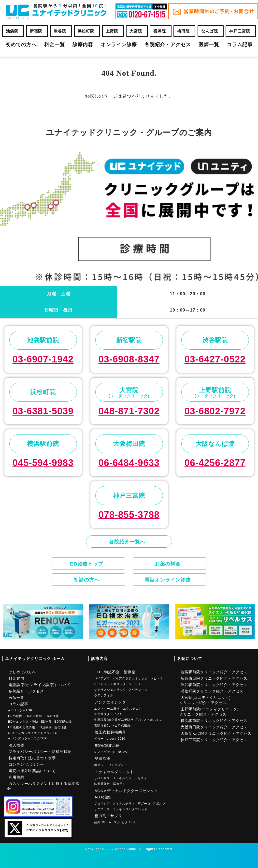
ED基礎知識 (63, 722)
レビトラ (157, 678)
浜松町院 (86, 31)
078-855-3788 (129, 515)
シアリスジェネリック (110, 690)
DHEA (107, 822)
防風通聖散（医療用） (110, 784)
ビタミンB (129, 822)
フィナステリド (124, 804)
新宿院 (36, 31)
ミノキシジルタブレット (130, 809)
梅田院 (183, 31)
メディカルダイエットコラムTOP (34, 733)
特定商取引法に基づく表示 (32, 758)
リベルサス (102, 778)
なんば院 (210, 31)
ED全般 (46, 722)
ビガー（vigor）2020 (110, 739)
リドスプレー (118, 765)
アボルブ (159, 804)
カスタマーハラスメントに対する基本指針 (43, 786)
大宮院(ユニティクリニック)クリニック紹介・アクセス (205, 700)
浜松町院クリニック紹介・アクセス (212, 691)
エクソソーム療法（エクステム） (118, 709)
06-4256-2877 (215, 463)
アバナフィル (138, 690)
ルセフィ (141, 778)
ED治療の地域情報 (22, 727)
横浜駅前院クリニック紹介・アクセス (214, 721)
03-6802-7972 (215, 411)
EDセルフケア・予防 (23, 722)
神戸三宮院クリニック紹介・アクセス (214, 740)
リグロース (102, 809)
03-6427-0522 (215, 359)
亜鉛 (97, 822)
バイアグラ (102, 678)
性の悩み (61, 727)
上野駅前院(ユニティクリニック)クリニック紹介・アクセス (209, 712)
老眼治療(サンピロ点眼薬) (113, 725)
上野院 (112, 31)
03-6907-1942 (43, 359)
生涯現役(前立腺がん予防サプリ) (118, 720)
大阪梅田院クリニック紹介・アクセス (214, 727)
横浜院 (160, 31)
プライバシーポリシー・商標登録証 (40, 752)
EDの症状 (52, 716)
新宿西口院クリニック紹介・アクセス (214, 678)
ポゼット (100, 765)
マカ (117, 822)
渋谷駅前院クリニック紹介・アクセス (214, 685)
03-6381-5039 (43, 411)
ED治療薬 (45, 727)
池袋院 (12, 31)
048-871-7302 (129, 411)
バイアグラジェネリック (130, 678)
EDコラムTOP (20, 710)
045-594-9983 (43, 463)
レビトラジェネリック (110, 684)
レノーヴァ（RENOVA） (112, 752)
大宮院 (136, 31)
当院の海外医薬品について (32, 771)
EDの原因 (15, 716)
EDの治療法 (34, 716)
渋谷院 (60, 31)
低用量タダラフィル (108, 714)
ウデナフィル (104, 695)
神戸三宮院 (240, 31)
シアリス (135, 684)
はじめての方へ (22, 672)
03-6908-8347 (129, 359)
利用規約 (16, 777)
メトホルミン (153, 720)
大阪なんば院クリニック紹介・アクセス (216, 733)
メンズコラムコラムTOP (28, 738)
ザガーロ (144, 804)
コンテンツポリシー (26, 764)
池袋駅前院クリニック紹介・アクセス (214, 672)
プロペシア (102, 804)
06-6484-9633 (129, 463)
